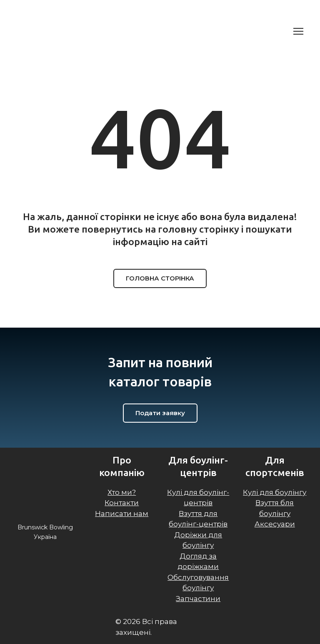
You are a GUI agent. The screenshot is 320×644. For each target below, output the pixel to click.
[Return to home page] (57, 31)
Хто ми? (122, 492)
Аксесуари (275, 524)
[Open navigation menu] (298, 31)
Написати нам (122, 514)
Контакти (122, 503)
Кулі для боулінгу (275, 492)
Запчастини (198, 599)
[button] (160, 278)
